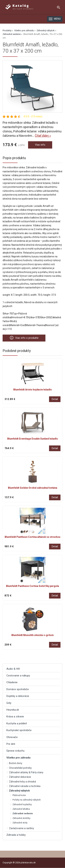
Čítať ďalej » (43, 136)
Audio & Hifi (13, 669)
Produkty (7, 30)
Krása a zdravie (15, 717)
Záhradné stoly (20, 823)
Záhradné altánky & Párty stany (26, 772)
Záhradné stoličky (21, 818)
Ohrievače (12, 737)
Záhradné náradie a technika (25, 786)
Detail (55, 399)
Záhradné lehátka (21, 809)
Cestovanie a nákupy (18, 676)
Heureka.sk (13, 710)
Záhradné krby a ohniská (22, 782)
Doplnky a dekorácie (18, 696)
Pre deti (11, 744)
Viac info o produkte (24, 338)
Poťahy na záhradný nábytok (27, 800)
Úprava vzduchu (15, 751)
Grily (9, 703)
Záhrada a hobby (16, 835)
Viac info (40, 145)
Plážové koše (19, 795)
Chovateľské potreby (20, 768)
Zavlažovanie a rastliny (21, 828)
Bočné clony (16, 763)
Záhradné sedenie (12, 34)
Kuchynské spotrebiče (19, 730)
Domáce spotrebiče (18, 689)
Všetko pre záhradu (24, 30)
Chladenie (12, 682)
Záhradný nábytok (46, 30)
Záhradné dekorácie (20, 777)
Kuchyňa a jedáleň (17, 723)
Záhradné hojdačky (22, 804)
